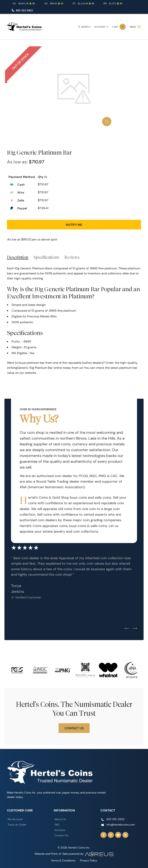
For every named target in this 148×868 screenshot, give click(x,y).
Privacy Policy (89, 860)
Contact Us (74, 728)
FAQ (57, 825)
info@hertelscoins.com (121, 825)
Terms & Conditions (63, 860)
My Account (15, 819)
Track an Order (17, 825)
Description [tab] (18, 257)
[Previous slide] (127, 629)
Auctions (60, 830)
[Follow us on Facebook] (103, 835)
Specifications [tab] (46, 257)
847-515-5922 (24, 10)
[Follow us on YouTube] (118, 835)
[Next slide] (135, 629)
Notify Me (74, 225)
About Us (60, 819)
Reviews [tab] (72, 257)
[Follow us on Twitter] (125, 835)
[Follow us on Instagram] (111, 835)
